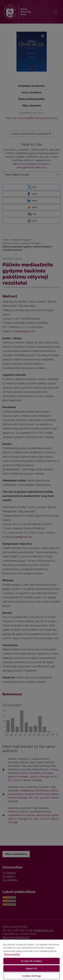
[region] (32, 960)
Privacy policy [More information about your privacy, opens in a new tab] (12, 954)
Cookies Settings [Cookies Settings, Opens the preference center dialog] (32, 976)
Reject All (31, 968)
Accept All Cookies (31, 961)
